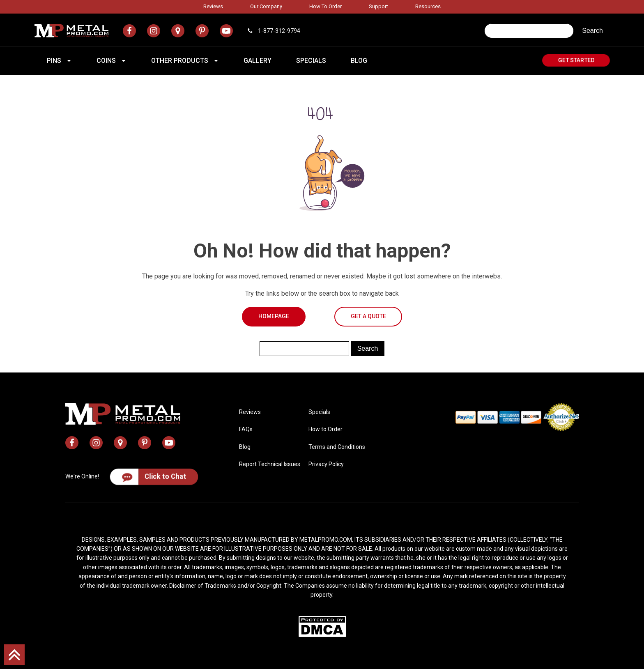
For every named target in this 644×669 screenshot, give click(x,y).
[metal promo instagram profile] (154, 31)
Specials (319, 412)
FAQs (246, 429)
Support (378, 6)
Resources (428, 6)
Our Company (266, 6)
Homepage (274, 316)
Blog (245, 447)
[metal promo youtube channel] (226, 31)
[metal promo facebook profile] (129, 31)
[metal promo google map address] (178, 31)
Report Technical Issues (270, 464)
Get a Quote (368, 316)
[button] (59, 61)
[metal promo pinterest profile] (202, 31)
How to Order (325, 6)
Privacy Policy (326, 464)
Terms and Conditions (337, 447)
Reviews (213, 6)
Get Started (576, 60)
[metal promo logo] (71, 31)
